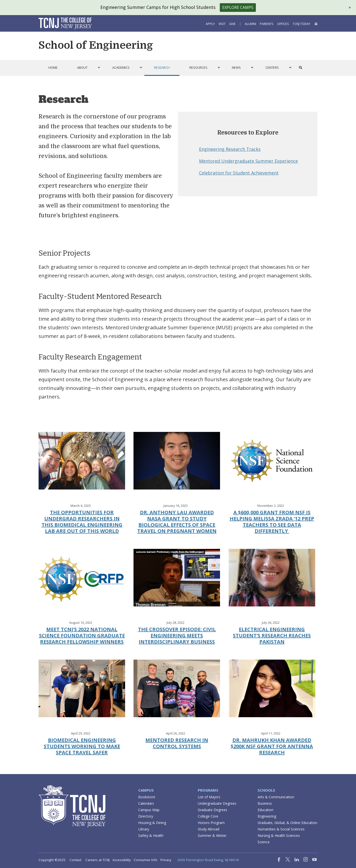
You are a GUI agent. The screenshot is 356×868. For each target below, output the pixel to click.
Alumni (250, 24)
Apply (210, 24)
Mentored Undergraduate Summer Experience (248, 161)
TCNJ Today (301, 24)
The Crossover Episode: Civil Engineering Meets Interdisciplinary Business (177, 635)
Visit (222, 24)
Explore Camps (238, 7)
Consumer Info (146, 860)
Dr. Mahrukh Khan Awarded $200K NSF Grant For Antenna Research (272, 746)
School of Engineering (96, 45)
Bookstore (147, 797)
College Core (208, 816)
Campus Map (149, 810)
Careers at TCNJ (97, 860)
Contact (75, 860)
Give (232, 24)
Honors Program (211, 823)
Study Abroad (209, 829)
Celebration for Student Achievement (239, 173)
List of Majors (209, 797)
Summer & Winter (212, 835)
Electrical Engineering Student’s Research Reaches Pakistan (272, 635)
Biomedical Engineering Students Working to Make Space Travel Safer (82, 746)
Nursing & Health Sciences (279, 835)
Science (264, 842)
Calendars (146, 803)
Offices (283, 24)
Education (266, 810)
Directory (146, 816)
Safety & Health (151, 835)
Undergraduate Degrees (217, 803)
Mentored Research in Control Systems (177, 743)
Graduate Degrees (212, 810)
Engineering (267, 816)
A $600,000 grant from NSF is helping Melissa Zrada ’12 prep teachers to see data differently (272, 522)
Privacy (166, 860)
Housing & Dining (152, 823)
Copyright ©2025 (52, 860)
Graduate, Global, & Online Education (287, 823)
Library (144, 829)
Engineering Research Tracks (230, 149)
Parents (267, 24)
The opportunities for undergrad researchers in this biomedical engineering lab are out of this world (82, 522)
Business (265, 803)
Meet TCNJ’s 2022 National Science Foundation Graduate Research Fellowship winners (82, 635)
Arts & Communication (276, 797)
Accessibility (122, 860)
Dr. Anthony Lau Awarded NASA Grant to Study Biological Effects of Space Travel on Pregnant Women (177, 522)
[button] (349, 441)
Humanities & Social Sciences (281, 829)
